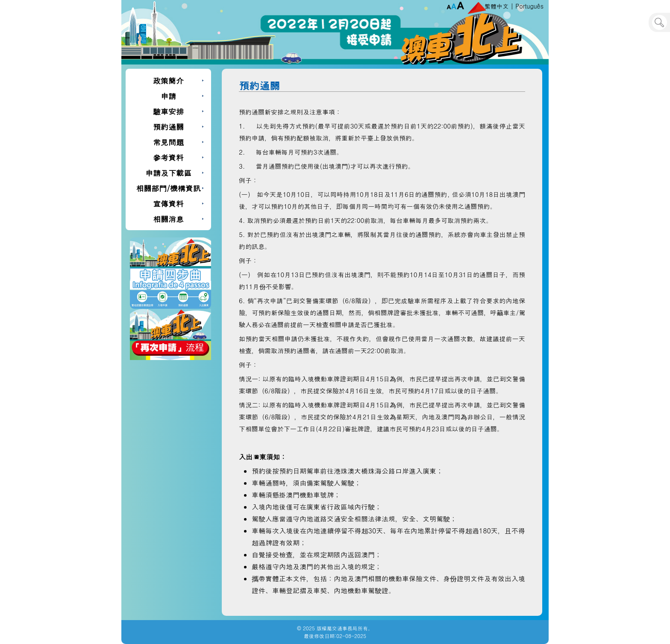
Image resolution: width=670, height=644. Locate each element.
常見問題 (168, 142)
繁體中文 (497, 6)
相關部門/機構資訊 (168, 188)
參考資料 (168, 157)
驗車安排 (168, 111)
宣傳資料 (168, 203)
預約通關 (168, 127)
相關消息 (168, 219)
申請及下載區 (168, 173)
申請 (168, 96)
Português (529, 6)
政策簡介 (168, 80)
